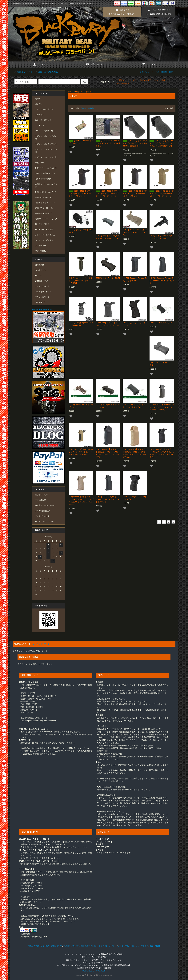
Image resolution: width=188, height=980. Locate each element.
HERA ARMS (40, 302)
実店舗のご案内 (41, 495)
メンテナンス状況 (42, 516)
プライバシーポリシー (108, 946)
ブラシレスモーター (43, 297)
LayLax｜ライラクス (43, 292)
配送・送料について (54, 946)
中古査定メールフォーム (45, 505)
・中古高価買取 (123, 84)
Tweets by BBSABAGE (42, 309)
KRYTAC (38, 276)
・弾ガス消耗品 (145, 80)
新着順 (91, 108)
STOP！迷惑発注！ (43, 511)
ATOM (157, 946)
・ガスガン (132, 80)
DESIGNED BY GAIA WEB (94, 971)
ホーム (71, 92)
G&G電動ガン (41, 270)
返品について (69, 946)
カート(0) (148, 64)
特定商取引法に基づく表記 (86, 946)
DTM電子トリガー (42, 281)
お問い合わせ (94, 64)
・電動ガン (121, 80)
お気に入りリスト (23, 72)
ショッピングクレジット (45, 522)
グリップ (90, 92)
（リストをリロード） (40, 644)
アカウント (40, 64)
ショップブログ (147, 72)
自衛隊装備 (40, 265)
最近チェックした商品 (46, 72)
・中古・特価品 (159, 80)
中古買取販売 (40, 500)
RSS (151, 946)
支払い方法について (36, 946)
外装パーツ (80, 92)
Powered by (94, 975)
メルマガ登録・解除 (164, 72)
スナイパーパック (42, 286)
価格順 (84, 108)
